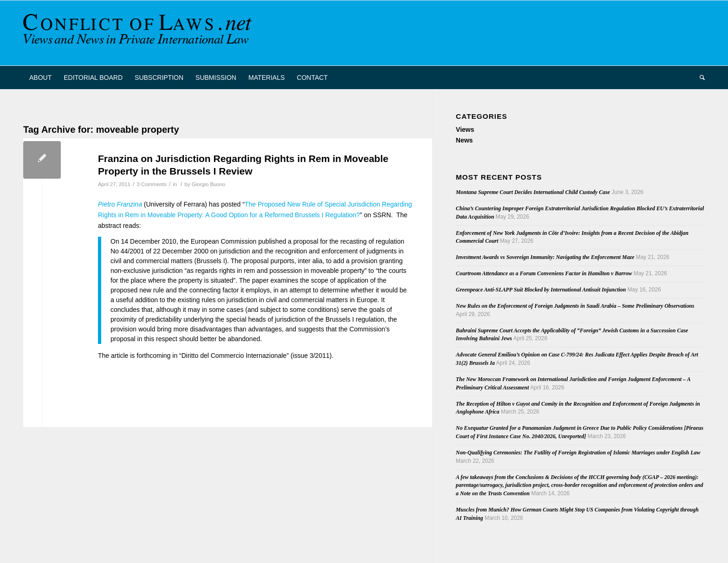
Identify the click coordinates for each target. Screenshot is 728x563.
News (465, 140)
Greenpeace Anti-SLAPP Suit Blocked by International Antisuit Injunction (541, 290)
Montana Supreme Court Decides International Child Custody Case (533, 192)
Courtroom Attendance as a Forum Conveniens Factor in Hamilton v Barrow (544, 273)
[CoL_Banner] (139, 33)
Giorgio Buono (208, 184)
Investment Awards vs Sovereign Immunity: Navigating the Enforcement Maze (545, 257)
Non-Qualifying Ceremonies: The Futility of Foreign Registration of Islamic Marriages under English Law (578, 453)
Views (465, 129)
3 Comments (151, 184)
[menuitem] (40, 78)
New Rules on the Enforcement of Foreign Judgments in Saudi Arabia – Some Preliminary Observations (575, 306)
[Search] (699, 78)
